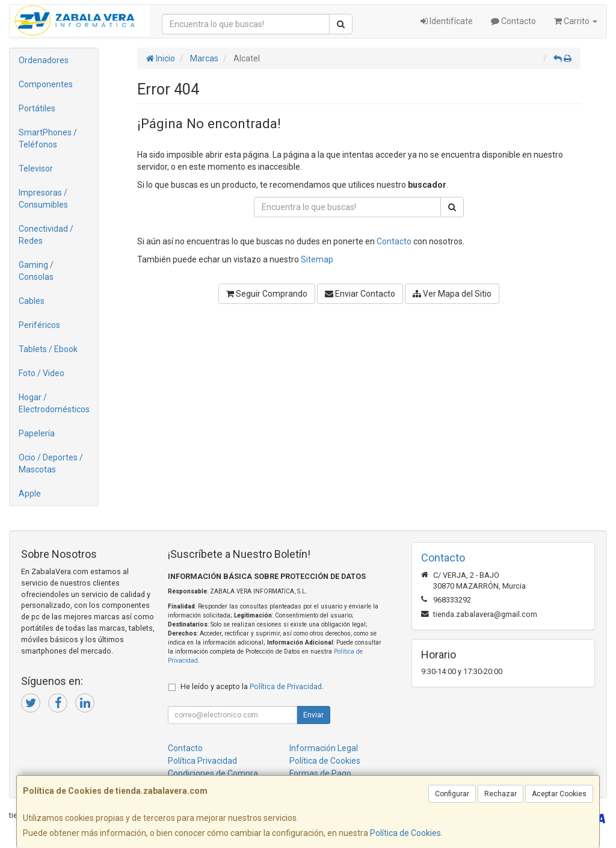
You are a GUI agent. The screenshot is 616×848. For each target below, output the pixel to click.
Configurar (452, 794)
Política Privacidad (202, 761)
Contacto (513, 21)
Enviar (313, 715)
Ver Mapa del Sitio (452, 294)
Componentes (46, 84)
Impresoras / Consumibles (43, 199)
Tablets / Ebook (48, 349)
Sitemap (317, 259)
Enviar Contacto (360, 294)
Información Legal (324, 748)
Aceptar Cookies (559, 794)
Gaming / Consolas (36, 271)
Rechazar (500, 794)
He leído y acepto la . (252, 686)
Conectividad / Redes (46, 235)
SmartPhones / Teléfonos (48, 138)
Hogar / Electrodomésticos (54, 403)
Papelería (37, 433)
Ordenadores (44, 60)
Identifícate (447, 21)
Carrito (576, 21)
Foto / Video (42, 373)
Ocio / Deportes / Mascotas (51, 463)
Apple (30, 494)
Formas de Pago (320, 773)
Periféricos (39, 325)
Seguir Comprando (267, 294)
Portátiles (37, 108)
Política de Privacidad (286, 686)
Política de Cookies (405, 833)
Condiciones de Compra (213, 773)
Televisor (36, 169)
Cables (32, 301)
